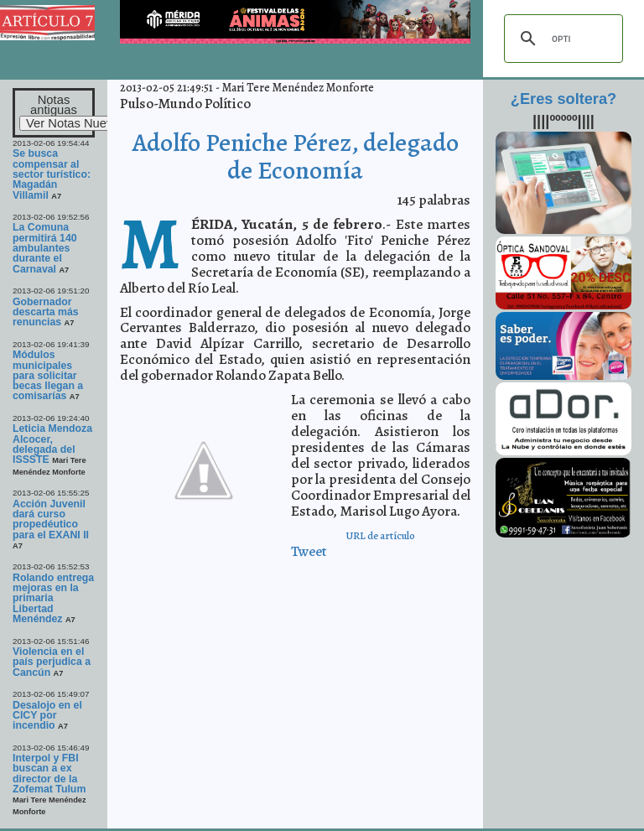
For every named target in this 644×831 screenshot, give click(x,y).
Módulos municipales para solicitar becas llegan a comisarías (48, 375)
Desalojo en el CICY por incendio (47, 716)
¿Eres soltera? (563, 99)
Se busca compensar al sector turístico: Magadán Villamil (52, 174)
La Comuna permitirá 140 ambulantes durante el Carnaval (45, 248)
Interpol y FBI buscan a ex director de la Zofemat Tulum (49, 774)
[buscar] (561, 39)
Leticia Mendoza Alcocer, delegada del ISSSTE (52, 444)
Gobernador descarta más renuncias (46, 312)
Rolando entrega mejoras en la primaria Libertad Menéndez (53, 598)
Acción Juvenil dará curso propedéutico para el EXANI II (51, 519)
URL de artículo (380, 535)
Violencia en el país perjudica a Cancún (52, 662)
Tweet (309, 551)
